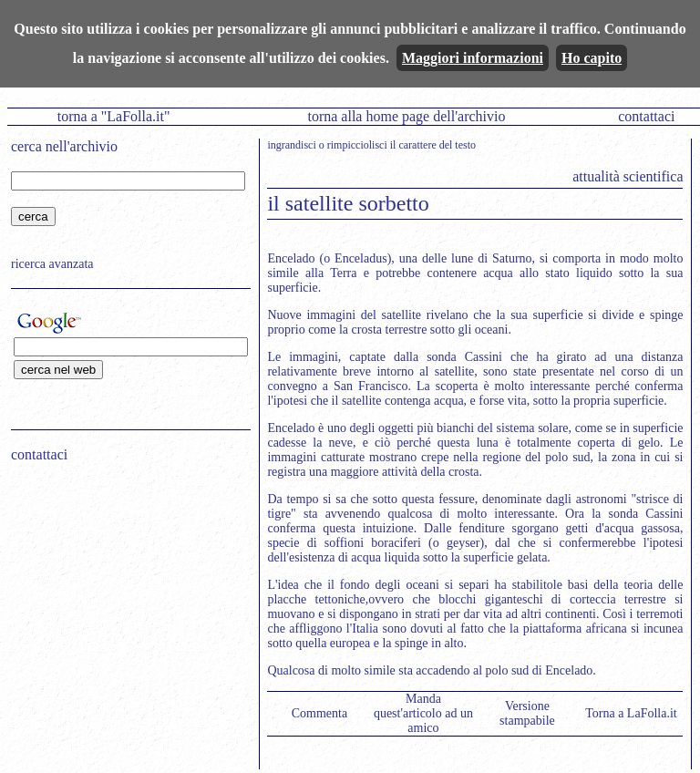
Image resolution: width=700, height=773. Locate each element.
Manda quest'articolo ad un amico (423, 713)
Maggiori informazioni (473, 58)
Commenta (319, 713)
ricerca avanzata (52, 264)
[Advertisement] (125, 593)
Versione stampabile (527, 713)
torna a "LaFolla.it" (114, 116)
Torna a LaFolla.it (631, 713)
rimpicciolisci (357, 145)
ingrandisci (291, 145)
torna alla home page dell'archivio (406, 116)
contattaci (646, 116)
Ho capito (592, 58)
